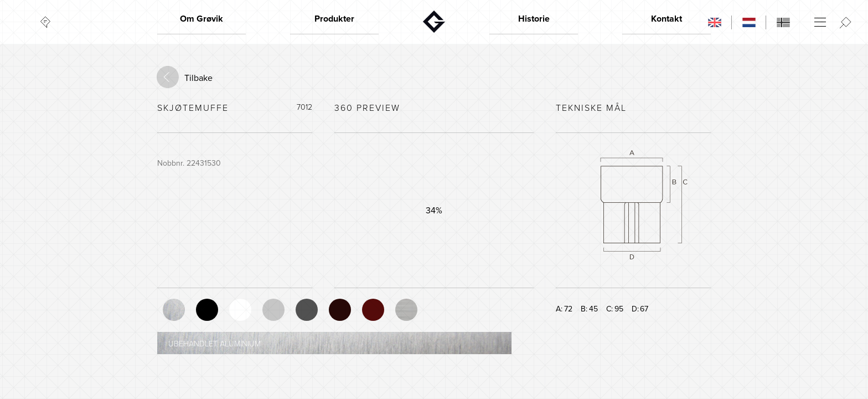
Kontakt (666, 19)
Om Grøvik (201, 19)
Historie (534, 19)
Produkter (334, 19)
